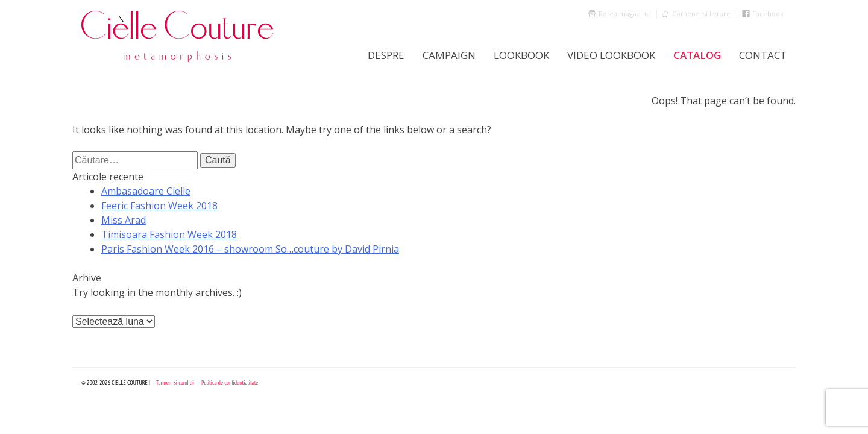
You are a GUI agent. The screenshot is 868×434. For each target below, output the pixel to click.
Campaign (449, 55)
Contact (763, 55)
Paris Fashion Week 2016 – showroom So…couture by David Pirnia (250, 249)
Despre (386, 55)
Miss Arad (124, 220)
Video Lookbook (611, 55)
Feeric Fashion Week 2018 (159, 206)
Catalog (697, 55)
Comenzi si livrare (701, 14)
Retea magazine (624, 14)
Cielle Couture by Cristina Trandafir (178, 36)
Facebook (768, 14)
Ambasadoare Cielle (146, 191)
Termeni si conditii (175, 382)
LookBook (521, 55)
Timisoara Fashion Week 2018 (169, 234)
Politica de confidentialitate (230, 382)
